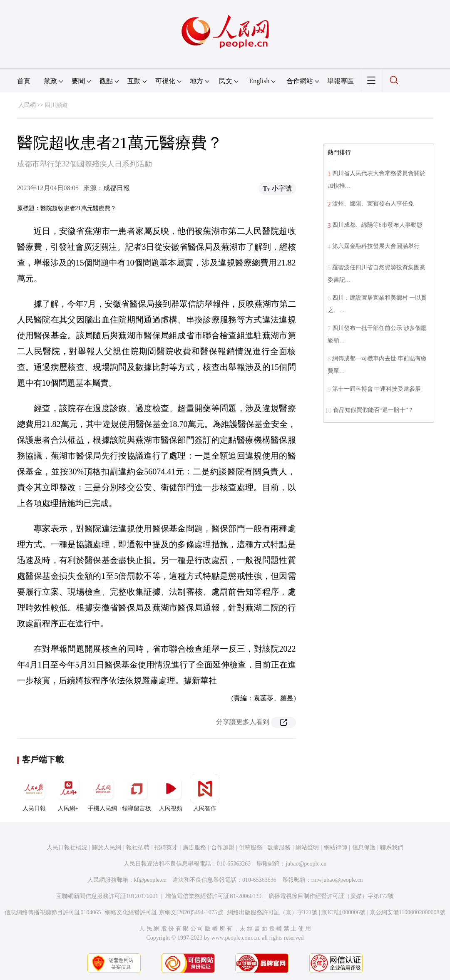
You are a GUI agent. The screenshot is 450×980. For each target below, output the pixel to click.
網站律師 (336, 847)
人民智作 (205, 793)
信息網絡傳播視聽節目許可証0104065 (53, 912)
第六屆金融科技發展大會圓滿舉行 (376, 246)
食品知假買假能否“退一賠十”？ (373, 410)
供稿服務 (251, 847)
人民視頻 (171, 793)
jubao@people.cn (306, 864)
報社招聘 (138, 847)
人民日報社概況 (67, 847)
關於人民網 (107, 847)
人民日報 (34, 793)
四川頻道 (56, 105)
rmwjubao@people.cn (337, 880)
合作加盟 (223, 847)
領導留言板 (137, 793)
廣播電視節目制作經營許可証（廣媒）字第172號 (331, 896)
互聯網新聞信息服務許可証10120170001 (107, 896)
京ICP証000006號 (343, 912)
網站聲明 (307, 847)
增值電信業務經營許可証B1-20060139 (213, 896)
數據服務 (279, 847)
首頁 (24, 81)
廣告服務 (194, 847)
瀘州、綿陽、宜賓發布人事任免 (373, 204)
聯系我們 (392, 847)
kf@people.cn (150, 880)
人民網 (27, 105)
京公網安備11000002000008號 (407, 912)
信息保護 (364, 847)
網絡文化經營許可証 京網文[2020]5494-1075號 (164, 912)
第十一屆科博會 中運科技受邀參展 (377, 389)
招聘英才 (166, 847)
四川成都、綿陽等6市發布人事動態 (377, 225)
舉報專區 (341, 81)
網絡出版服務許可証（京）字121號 (272, 912)
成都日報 (117, 188)
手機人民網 (102, 793)
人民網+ (68, 793)
